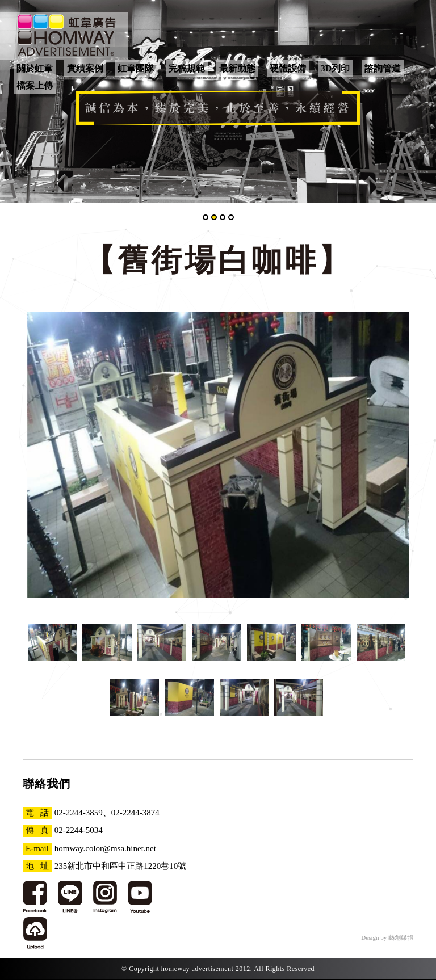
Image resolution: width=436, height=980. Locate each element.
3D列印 (336, 68)
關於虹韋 (35, 68)
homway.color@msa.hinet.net (105, 848)
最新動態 (237, 68)
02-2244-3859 (79, 813)
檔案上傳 (35, 85)
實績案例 (85, 68)
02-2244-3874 (135, 813)
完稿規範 (187, 68)
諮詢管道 (383, 68)
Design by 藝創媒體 (387, 937)
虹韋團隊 (136, 68)
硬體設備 (288, 68)
